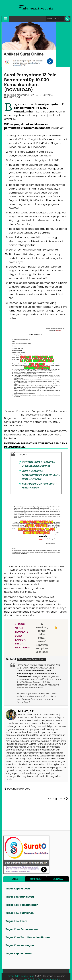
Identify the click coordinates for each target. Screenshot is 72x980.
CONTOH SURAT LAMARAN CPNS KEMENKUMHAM (38, 464)
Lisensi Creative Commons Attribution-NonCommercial (41, 971)
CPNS (20, 659)
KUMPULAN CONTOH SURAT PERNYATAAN (39, 486)
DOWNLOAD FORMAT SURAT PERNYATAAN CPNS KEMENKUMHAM (36, 445)
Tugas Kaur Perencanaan (22, 919)
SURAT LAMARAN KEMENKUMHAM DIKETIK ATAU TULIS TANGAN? (41, 475)
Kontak (44, 975)
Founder (22, 975)
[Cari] (67, 19)
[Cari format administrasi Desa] (55, 19)
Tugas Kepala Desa (18, 879)
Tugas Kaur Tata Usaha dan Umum (28, 928)
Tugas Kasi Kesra (16, 911)
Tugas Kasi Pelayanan (20, 903)
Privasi (53, 975)
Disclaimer (63, 975)
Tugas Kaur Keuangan (20, 935)
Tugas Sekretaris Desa (20, 887)
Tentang (11, 975)
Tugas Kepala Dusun (19, 944)
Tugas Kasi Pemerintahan (22, 895)
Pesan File (33, 975)
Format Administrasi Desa (20, 966)
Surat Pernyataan (35, 659)
